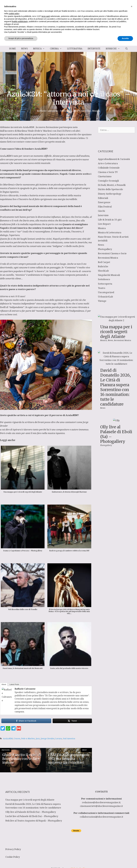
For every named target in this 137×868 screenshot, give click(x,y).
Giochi (101, 211)
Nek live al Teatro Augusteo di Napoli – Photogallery (34, 821)
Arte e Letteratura (108, 163)
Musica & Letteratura (110, 232)
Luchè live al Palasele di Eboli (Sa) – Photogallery (32, 816)
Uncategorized (106, 292)
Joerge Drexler (48, 738)
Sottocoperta (105, 284)
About (4, 684)
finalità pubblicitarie (20, 844)
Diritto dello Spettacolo (110, 189)
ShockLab (103, 271)
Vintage (102, 301)
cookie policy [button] (14, 836)
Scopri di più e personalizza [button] (21, 861)
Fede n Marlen (28, 738)
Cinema (57, 49)
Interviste (94, 49)
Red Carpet (104, 262)
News (24, 49)
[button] (132, 829)
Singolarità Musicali (109, 275)
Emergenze (104, 202)
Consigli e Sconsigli (108, 181)
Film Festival (105, 207)
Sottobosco (104, 279)
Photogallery (105, 249)
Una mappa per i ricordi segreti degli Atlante (116, 332)
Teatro (102, 288)
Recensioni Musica (108, 258)
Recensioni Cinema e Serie (112, 253)
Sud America (69, 738)
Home (12, 49)
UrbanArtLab (105, 297)
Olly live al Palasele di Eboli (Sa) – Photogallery (116, 434)
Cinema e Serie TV (108, 172)
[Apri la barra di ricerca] (127, 49)
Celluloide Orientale (109, 168)
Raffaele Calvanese (25, 689)
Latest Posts (14, 684)
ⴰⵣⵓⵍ (43, 149)
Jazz (38, 738)
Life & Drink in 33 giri (110, 220)
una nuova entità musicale (36, 163)
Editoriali (103, 198)
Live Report (104, 224)
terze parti (46, 838)
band (53, 134)
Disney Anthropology (110, 194)
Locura (59, 738)
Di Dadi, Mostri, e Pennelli (112, 185)
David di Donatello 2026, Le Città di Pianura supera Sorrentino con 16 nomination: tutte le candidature (116, 387)
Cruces (17, 738)
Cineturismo (105, 176)
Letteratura (75, 49)
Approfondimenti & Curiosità (114, 159)
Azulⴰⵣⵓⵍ (29, 127)
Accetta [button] (125, 861)
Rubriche (114, 49)
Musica (40, 49)
